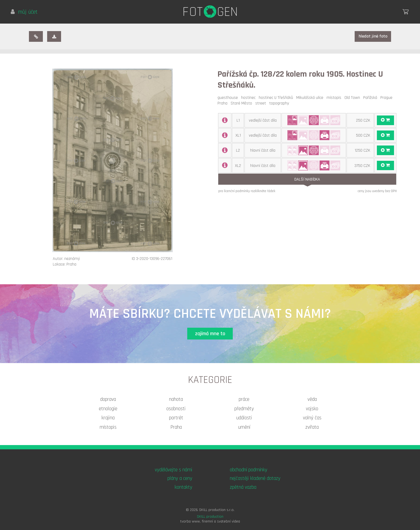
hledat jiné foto (373, 36)
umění (244, 427)
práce (244, 399)
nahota (176, 399)
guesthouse (229, 98)
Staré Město (242, 103)
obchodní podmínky (249, 470)
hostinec (249, 98)
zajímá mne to (210, 334)
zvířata (312, 427)
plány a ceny (180, 478)
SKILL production (210, 517)
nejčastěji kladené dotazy (255, 478)
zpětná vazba (243, 487)
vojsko (312, 409)
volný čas (312, 418)
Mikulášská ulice (311, 98)
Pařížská (371, 98)
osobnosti (176, 409)
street (262, 103)
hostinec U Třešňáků (277, 98)
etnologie (108, 409)
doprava (108, 399)
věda (312, 399)
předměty (244, 409)
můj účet (24, 12)
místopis (335, 98)
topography (280, 103)
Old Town (353, 98)
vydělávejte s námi (174, 470)
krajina (108, 418)
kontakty (183, 487)
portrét (176, 418)
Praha (224, 103)
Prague (387, 98)
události (244, 418)
